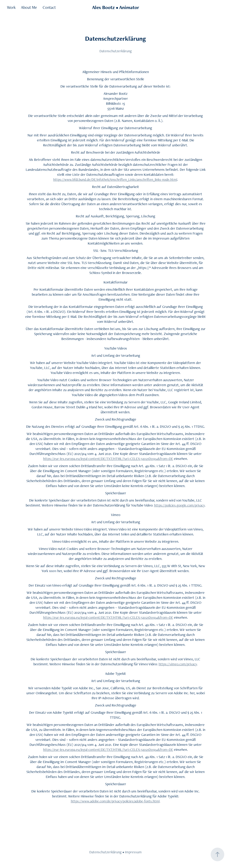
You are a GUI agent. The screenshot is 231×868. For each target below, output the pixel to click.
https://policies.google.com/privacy (179, 505)
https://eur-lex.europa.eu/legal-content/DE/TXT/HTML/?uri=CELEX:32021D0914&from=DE (108, 459)
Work (11, 7)
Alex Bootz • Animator (116, 7)
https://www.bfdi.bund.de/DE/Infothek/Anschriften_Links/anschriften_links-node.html (115, 180)
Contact (49, 7)
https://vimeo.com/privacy (178, 664)
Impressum (133, 852)
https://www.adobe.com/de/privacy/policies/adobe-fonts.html (115, 801)
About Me (29, 7)
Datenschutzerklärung (105, 852)
